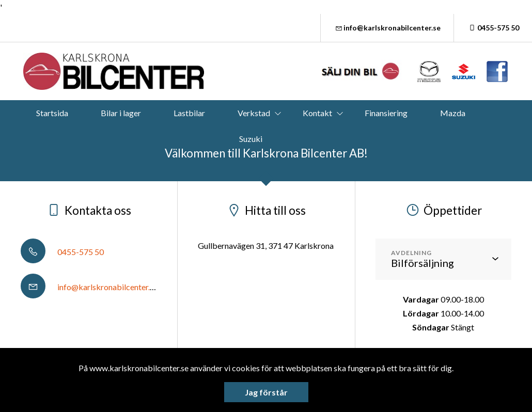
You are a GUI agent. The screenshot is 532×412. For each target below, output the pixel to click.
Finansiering (386, 113)
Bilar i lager (121, 113)
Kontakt (317, 113)
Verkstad (254, 113)
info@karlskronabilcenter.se (387, 28)
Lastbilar (189, 113)
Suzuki (251, 139)
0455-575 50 (493, 28)
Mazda (453, 113)
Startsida (52, 113)
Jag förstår (266, 392)
